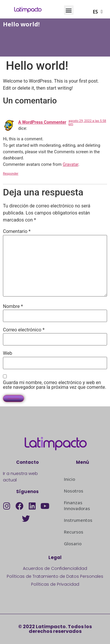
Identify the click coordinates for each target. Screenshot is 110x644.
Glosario (73, 544)
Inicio (70, 479)
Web (7, 353)
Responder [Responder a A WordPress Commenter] (11, 174)
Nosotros (74, 491)
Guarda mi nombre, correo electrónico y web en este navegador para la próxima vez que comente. (55, 385)
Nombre (13, 306)
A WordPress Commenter (42, 122)
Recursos (74, 532)
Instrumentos (78, 520)
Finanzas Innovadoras (77, 505)
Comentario (17, 231)
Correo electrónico (24, 330)
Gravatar (71, 165)
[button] (69, 10)
